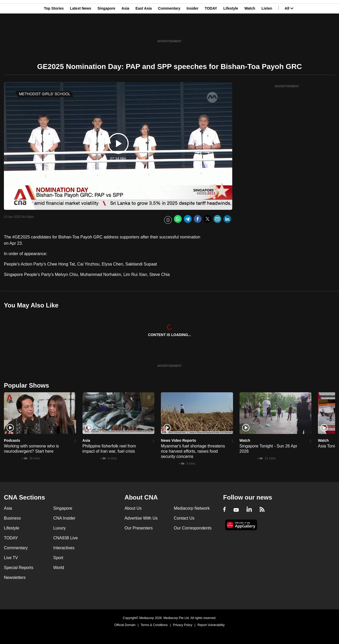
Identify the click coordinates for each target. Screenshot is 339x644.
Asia (125, 29)
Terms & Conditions (154, 625)
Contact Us (184, 518)
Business (12, 518)
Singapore (106, 29)
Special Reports (19, 568)
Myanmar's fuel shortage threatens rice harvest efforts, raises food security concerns (193, 451)
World (59, 568)
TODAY (211, 29)
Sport (58, 558)
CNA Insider (64, 518)
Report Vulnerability (211, 625)
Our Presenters (139, 528)
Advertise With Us (141, 518)
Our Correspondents (193, 528)
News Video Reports (178, 440)
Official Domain (125, 625)
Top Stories (54, 29)
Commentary (169, 29)
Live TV (11, 558)
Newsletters (15, 577)
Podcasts (12, 440)
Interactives (64, 548)
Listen (267, 29)
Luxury (59, 528)
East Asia (144, 29)
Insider (192, 29)
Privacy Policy (183, 625)
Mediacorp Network (192, 508)
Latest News (81, 29)
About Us (133, 508)
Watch (250, 29)
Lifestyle (231, 29)
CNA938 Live (65, 538)
